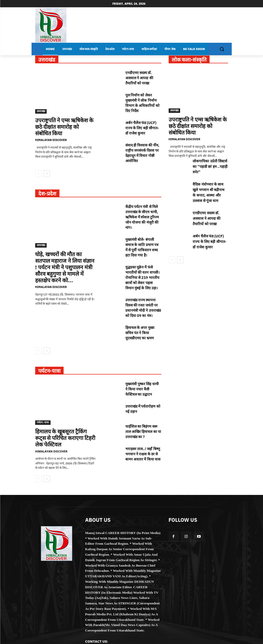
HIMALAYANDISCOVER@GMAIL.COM (116, 621)
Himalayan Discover (51, 132)
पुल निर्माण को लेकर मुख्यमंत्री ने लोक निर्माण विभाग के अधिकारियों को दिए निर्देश (142, 100)
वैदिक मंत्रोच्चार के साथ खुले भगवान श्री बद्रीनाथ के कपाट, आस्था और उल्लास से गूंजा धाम (210, 187)
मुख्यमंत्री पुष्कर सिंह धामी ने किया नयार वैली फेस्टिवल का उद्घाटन (141, 370)
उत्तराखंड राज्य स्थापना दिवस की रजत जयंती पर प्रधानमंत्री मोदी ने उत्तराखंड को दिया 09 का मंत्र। (143, 292)
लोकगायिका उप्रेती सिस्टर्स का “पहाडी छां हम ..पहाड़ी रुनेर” (209, 160)
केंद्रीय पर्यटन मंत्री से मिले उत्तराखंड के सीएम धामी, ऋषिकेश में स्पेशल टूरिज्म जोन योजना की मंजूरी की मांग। (142, 208)
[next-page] (47, 166)
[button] (222, 49)
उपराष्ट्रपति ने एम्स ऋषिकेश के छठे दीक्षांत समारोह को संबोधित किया (62, 123)
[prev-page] (38, 166)
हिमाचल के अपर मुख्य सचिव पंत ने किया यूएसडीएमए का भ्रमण (140, 315)
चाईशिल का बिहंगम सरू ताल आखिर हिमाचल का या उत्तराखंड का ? (143, 411)
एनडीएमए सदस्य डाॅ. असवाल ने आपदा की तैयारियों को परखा (139, 77)
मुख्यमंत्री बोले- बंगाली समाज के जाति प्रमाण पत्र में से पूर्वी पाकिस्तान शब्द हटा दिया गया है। (142, 236)
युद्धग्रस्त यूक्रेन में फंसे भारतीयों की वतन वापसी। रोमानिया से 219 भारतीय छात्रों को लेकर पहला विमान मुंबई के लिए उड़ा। (142, 264)
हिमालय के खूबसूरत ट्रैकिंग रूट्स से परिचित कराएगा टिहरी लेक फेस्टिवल (64, 416)
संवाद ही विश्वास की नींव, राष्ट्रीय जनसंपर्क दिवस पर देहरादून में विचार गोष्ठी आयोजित (142, 147)
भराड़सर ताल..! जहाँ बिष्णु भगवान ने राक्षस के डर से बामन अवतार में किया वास (143, 432)
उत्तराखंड (41, 111)
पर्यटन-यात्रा (43, 404)
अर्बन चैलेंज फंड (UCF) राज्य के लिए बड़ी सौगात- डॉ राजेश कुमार (142, 124)
